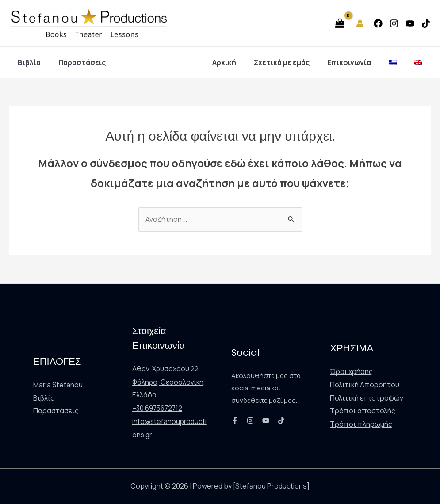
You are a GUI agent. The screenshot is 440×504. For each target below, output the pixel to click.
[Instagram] (394, 23)
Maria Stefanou (58, 385)
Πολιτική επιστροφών (367, 398)
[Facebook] (378, 23)
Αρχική (240, 62)
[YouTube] (410, 23)
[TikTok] (426, 23)
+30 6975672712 (159, 409)
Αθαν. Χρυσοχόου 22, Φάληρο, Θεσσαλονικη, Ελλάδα (170, 382)
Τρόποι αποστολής (363, 411)
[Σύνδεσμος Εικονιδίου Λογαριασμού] (360, 23)
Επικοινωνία (358, 62)
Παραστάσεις (77, 62)
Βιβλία (27, 62)
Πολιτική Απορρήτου (365, 385)
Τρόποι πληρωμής (361, 424)
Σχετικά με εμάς (294, 62)
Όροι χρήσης (351, 372)
